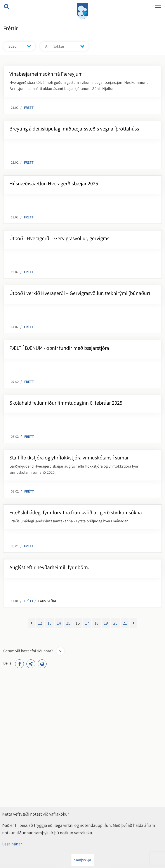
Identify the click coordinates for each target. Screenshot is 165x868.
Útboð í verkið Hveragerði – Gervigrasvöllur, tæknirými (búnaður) (80, 293)
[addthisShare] (31, 664)
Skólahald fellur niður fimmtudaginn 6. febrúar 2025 (66, 403)
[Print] (42, 664)
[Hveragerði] (83, 11)
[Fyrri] (32, 623)
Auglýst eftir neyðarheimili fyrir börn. (49, 567)
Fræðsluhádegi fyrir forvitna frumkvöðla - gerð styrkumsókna (76, 512)
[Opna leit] (7, 7)
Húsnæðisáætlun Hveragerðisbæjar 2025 (54, 183)
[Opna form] (60, 651)
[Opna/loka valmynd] (158, 7)
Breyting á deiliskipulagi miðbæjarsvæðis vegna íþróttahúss (74, 129)
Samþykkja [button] (83, 860)
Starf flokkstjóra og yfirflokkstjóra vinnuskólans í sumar (69, 457)
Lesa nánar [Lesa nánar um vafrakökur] (12, 844)
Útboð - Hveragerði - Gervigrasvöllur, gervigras (59, 238)
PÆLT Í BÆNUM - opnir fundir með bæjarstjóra (59, 348)
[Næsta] (133, 623)
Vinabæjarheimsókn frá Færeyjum (46, 74)
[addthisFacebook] (19, 664)
